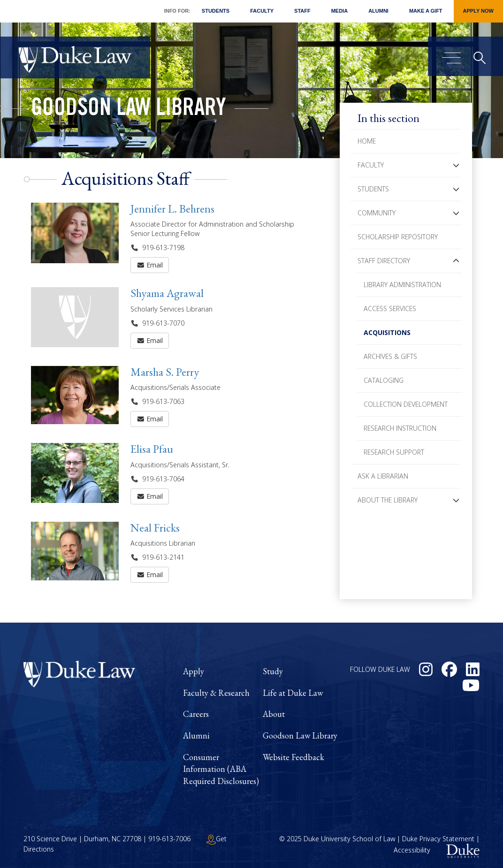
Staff (302, 11)
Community (377, 213)
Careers (196, 714)
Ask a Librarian (383, 476)
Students (216, 11)
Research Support (394, 452)
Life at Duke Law (293, 693)
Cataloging (384, 380)
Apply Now (478, 11)
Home (367, 141)
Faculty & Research (216, 693)
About (274, 714)
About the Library (388, 500)
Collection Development (406, 404)
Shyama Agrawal (167, 293)
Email (150, 265)
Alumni (378, 11)
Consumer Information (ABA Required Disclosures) (221, 769)
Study (273, 671)
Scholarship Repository (398, 237)
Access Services (390, 308)
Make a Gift (426, 11)
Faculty (262, 11)
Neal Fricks (155, 528)
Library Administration (402, 285)
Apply (194, 671)
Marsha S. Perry (165, 372)
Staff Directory (384, 261)
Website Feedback (293, 757)
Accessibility (412, 850)
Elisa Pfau (152, 449)
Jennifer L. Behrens (172, 209)
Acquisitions (387, 332)
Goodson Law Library (129, 110)
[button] (456, 165)
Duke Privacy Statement (438, 839)
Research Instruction (400, 428)
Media (339, 11)
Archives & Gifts (390, 356)
